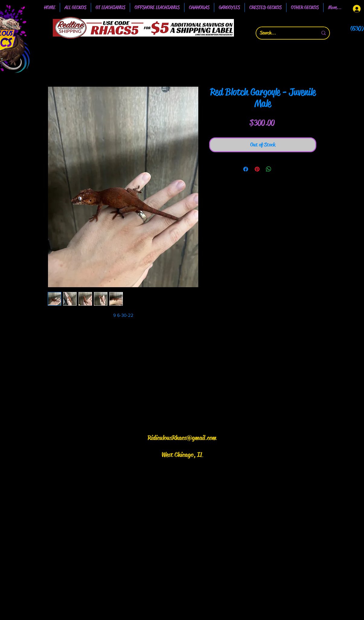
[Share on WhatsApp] (269, 169)
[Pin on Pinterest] (257, 169)
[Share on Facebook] (246, 169)
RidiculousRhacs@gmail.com (182, 438)
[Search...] (284, 33)
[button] (110, 8)
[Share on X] (280, 169)
